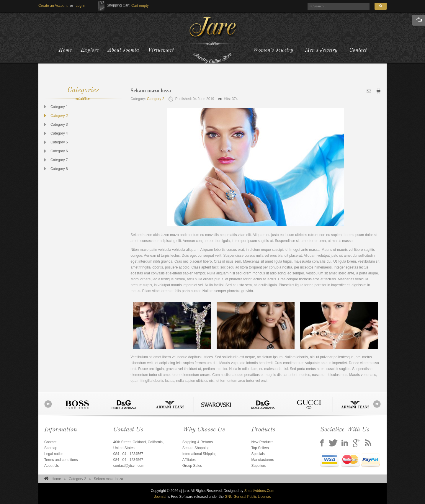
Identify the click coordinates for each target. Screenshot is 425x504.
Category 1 (59, 107)
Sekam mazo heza (151, 91)
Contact (358, 50)
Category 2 (59, 116)
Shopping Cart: (119, 5)
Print (378, 91)
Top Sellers (260, 448)
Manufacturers (263, 460)
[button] (80, 6)
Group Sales (192, 466)
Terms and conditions (61, 460)
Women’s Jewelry (273, 50)
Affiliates (189, 460)
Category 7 (59, 160)
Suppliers (259, 466)
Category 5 (59, 142)
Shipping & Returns (198, 442)
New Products (262, 442)
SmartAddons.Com (259, 491)
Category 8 (59, 169)
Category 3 (59, 125)
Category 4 (59, 133)
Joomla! (160, 497)
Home (56, 479)
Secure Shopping (196, 448)
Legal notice (54, 454)
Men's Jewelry (321, 50)
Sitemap (51, 448)
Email (369, 91)
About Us (52, 466)
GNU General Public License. (248, 497)
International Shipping (200, 454)
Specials (258, 454)
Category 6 (59, 151)
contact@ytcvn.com (129, 466)
